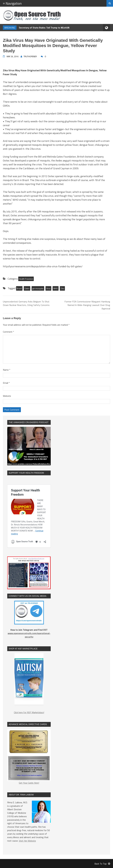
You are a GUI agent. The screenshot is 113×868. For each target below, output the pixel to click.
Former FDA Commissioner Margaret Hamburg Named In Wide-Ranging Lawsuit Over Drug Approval (87, 305)
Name (7, 370)
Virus (48, 288)
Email (6, 383)
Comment (8, 332)
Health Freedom (26, 279)
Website (7, 396)
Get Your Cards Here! (29, 757)
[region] (29, 680)
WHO (56, 288)
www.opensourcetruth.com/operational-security (29, 635)
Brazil (19, 288)
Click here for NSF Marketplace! (29, 712)
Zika (62, 288)
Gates (27, 288)
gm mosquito (38, 288)
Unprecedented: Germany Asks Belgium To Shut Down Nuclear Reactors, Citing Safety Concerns (26, 303)
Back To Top (102, 864)
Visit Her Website (27, 841)
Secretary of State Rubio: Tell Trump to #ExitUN (44, 28)
